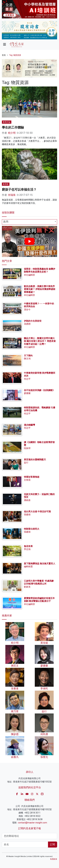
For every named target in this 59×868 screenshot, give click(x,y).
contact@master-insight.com (32, 823)
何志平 (27, 379)
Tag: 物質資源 (15, 55)
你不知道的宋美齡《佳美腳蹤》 (39, 390)
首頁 (4, 55)
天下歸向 (28, 356)
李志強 (27, 549)
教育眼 (6, 184)
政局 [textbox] (6, 222)
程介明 (12, 133)
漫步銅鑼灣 (29, 425)
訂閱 (53, 844)
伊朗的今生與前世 (33, 321)
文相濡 (27, 480)
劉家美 (27, 587)
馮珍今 (27, 310)
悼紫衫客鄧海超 (32, 477)
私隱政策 (54, 859)
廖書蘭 (27, 393)
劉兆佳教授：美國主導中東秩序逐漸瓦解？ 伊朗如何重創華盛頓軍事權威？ (40, 289)
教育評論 (7, 122)
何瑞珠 (12, 195)
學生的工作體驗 (13, 127)
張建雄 (27, 514)
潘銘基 (27, 500)
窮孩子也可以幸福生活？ (19, 190)
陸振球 (27, 448)
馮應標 (27, 324)
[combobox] (29, 222)
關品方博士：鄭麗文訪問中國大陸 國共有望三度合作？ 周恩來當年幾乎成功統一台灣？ (40, 341)
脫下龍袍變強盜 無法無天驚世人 (40, 563)
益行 (26, 463)
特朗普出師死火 (32, 529)
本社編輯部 (29, 275)
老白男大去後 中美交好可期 (37, 512)
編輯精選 (28, 566)
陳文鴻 (27, 359)
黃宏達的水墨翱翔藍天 (35, 460)
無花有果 (28, 546)
